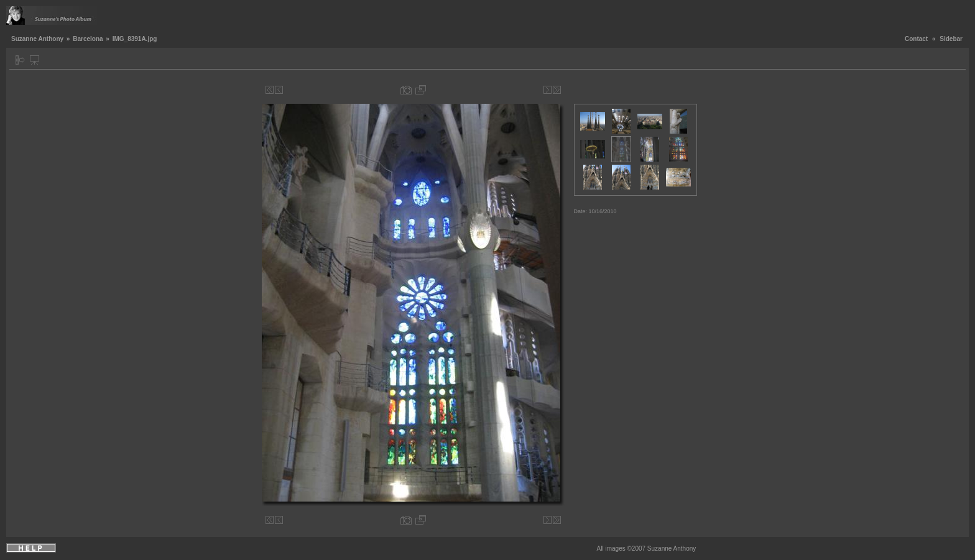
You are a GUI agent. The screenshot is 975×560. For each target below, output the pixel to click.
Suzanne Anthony (37, 39)
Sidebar (951, 39)
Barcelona (88, 39)
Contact (916, 39)
